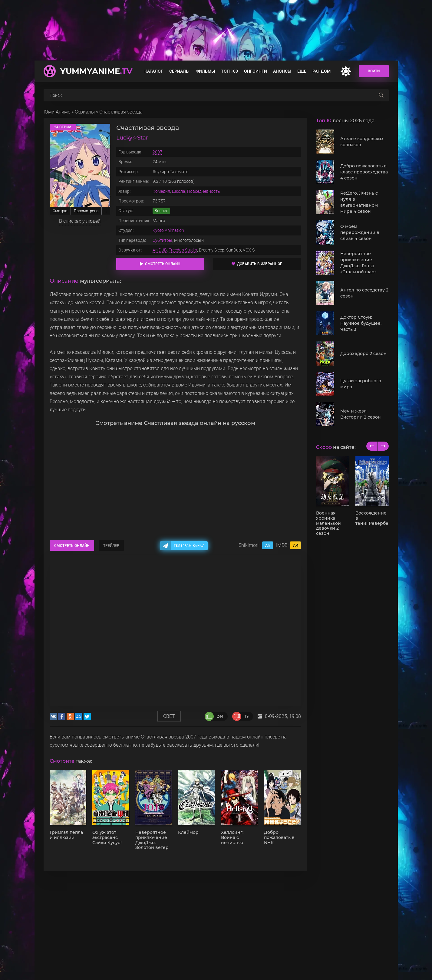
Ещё (302, 71)
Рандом (322, 71)
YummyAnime (96, 71)
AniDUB (160, 250)
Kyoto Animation (168, 230)
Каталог (154, 71)
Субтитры (162, 240)
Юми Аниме (57, 112)
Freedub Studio (183, 250)
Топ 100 (229, 71)
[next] (383, 446)
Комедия (161, 191)
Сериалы (179, 71)
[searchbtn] (381, 95)
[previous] (372, 446)
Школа (179, 191)
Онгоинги (256, 71)
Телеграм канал (189, 546)
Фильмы (205, 71)
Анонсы (282, 71)
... (106, 211)
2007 (157, 152)
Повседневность (204, 191)
